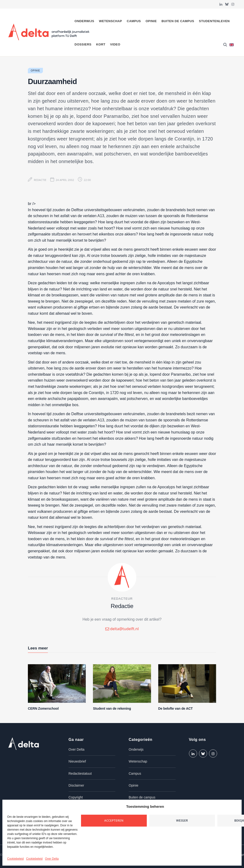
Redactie (40, 180)
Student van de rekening (112, 708)
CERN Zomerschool (43, 708)
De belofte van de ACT (175, 708)
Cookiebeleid (15, 859)
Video (115, 44)
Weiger (182, 821)
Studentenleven (214, 21)
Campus (134, 21)
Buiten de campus (178, 21)
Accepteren (114, 821)
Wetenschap (110, 21)
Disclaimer (76, 785)
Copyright (76, 797)
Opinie (151, 21)
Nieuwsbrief (77, 761)
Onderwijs (84, 21)
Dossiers (83, 44)
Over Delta (52, 859)
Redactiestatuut (80, 773)
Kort (101, 44)
